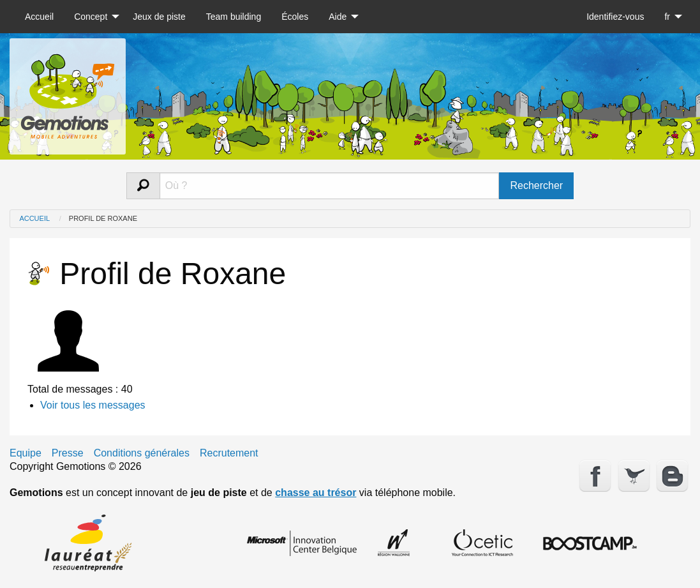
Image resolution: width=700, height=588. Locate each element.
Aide (338, 17)
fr (667, 17)
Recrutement (229, 453)
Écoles (295, 17)
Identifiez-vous (615, 17)
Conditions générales (142, 453)
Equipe (26, 453)
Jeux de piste (159, 17)
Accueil (39, 17)
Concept (91, 17)
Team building (234, 17)
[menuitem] (39, 17)
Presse (68, 453)
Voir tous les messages (93, 405)
